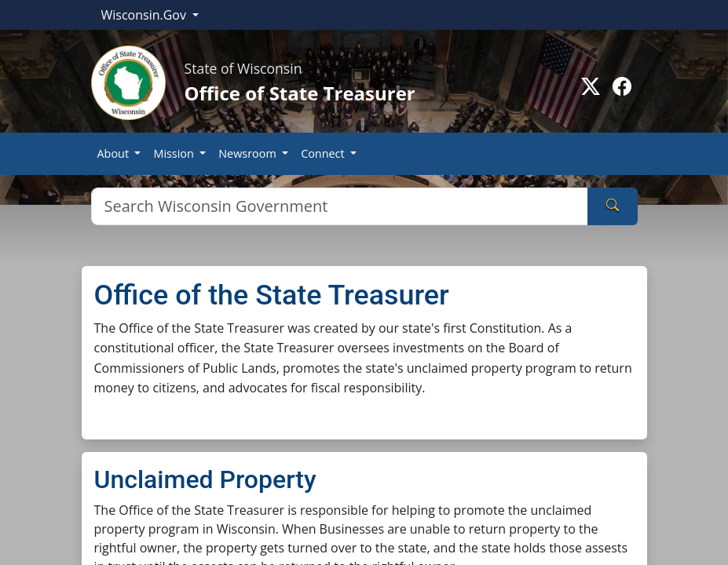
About (115, 153)
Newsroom (249, 153)
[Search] (340, 206)
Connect (324, 153)
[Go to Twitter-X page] (591, 86)
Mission (175, 153)
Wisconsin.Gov (146, 15)
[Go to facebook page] (622, 86)
